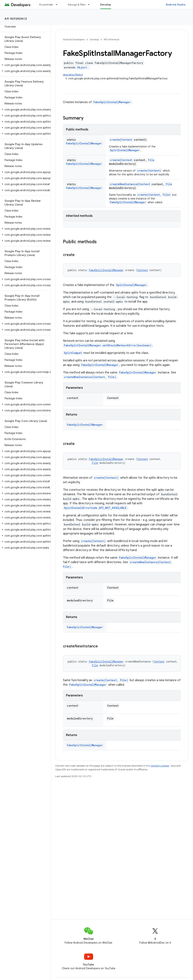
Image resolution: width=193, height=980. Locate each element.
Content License (160, 766)
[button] (25, 65)
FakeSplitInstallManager (112, 102)
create (115, 140)
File (151, 160)
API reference (16, 19)
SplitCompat (73, 353)
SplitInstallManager (125, 150)
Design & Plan (77, 5)
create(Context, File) (154, 195)
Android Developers (74, 39)
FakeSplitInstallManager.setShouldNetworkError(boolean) (108, 345)
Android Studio (176, 5)
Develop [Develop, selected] (106, 5)
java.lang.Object (73, 75)
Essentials (46, 5)
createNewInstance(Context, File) (90, 377)
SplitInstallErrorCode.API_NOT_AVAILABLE (95, 508)
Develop (94, 39)
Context (127, 140)
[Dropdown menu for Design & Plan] (90, 5)
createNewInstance (124, 184)
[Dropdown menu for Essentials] (58, 5)
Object (82, 67)
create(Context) (149, 171)
